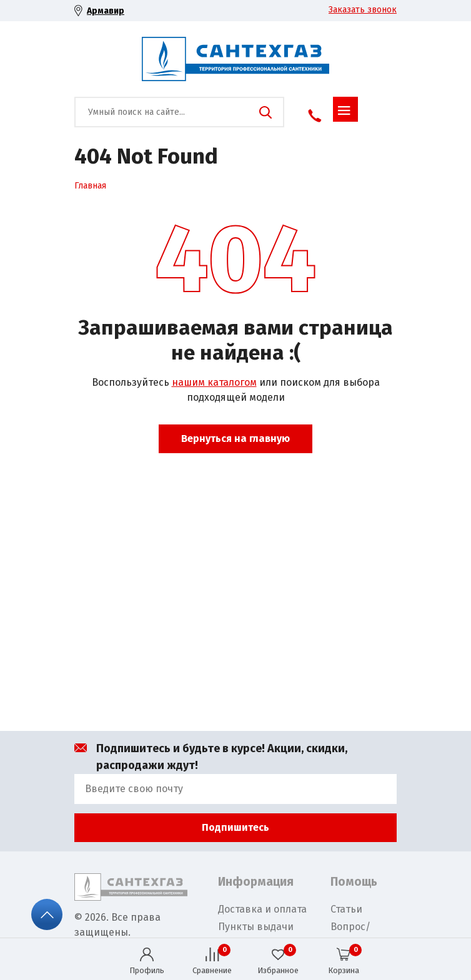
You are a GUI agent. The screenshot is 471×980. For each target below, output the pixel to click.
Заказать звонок (363, 10)
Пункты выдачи (256, 927)
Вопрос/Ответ (350, 934)
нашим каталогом (214, 382)
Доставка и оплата (262, 909)
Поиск (265, 112)
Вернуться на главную (235, 439)
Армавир (106, 11)
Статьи (346, 909)
